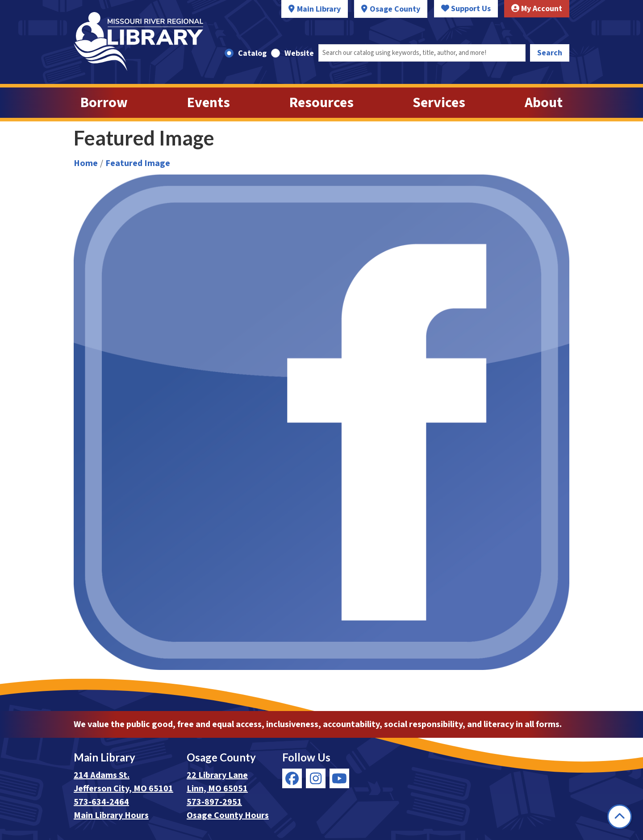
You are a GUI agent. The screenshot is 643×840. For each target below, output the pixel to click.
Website (299, 53)
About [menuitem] (544, 103)
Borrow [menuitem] (104, 103)
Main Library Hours (111, 815)
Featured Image (138, 163)
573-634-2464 (101, 802)
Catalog (252, 53)
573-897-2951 (214, 802)
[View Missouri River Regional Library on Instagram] (316, 778)
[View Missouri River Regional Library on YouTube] (339, 778)
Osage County (395, 9)
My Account (537, 9)
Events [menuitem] (209, 103)
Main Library (319, 9)
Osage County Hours (228, 815)
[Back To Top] (620, 817)
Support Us (466, 9)
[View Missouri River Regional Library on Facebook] (292, 778)
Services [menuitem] (439, 103)
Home (86, 163)
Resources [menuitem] (321, 103)
